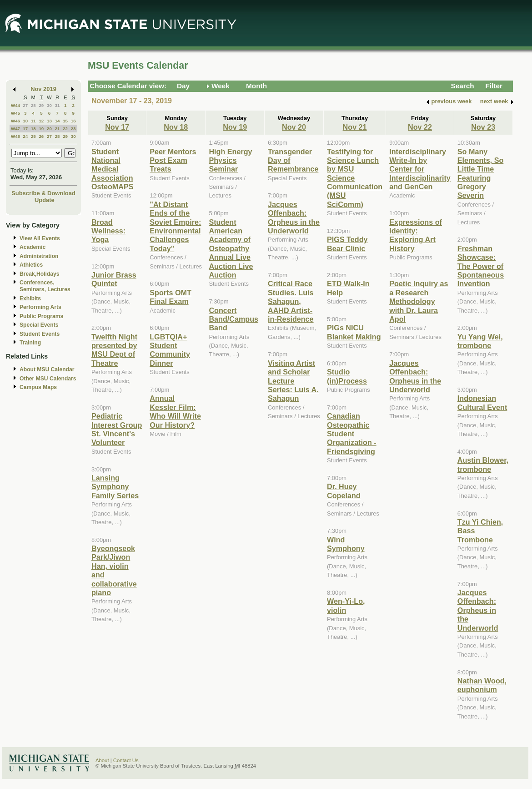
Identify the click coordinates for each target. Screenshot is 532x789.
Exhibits (30, 298)
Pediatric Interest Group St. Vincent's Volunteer (117, 429)
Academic (33, 247)
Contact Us (126, 760)
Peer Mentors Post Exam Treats (173, 160)
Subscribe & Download (43, 193)
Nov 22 (420, 127)
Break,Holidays (40, 274)
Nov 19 (235, 127)
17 (25, 129)
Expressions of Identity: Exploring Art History (416, 235)
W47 (15, 129)
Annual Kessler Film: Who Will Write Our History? (175, 411)
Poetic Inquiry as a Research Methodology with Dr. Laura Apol (419, 301)
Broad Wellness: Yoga (108, 231)
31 (58, 105)
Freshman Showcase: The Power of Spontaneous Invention (481, 266)
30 (49, 105)
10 (25, 121)
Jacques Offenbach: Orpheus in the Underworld (294, 217)
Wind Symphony (346, 544)
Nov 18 (176, 127)
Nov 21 (355, 127)
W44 (15, 105)
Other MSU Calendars (48, 379)
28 (33, 105)
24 (25, 136)
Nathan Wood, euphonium (482, 685)
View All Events (40, 238)
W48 (15, 136)
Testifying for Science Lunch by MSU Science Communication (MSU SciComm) (355, 178)
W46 (15, 121)
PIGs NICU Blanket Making (354, 332)
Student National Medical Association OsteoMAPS (112, 169)
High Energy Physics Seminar (230, 160)
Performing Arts (40, 307)
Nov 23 (483, 127)
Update (45, 200)
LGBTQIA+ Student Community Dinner (170, 350)
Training (30, 343)
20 (49, 129)
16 (73, 121)
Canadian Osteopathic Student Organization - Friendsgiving (352, 434)
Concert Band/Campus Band (233, 319)
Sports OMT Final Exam (171, 297)
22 (65, 129)
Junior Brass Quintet (114, 279)
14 (58, 121)
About (102, 760)
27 (25, 105)
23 (73, 129)
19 (41, 129)
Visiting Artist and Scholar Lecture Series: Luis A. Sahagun (293, 381)
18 (33, 129)
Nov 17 (117, 127)
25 (33, 136)
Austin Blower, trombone (483, 464)
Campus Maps (38, 387)
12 (41, 121)
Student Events (40, 334)
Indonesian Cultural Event (482, 402)
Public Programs (41, 316)
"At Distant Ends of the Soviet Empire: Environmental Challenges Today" (175, 226)
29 (41, 105)
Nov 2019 (43, 89)
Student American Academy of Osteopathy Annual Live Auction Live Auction (231, 248)
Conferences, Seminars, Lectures (45, 286)
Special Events (39, 325)
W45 (15, 113)
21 (58, 129)
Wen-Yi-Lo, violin (346, 605)
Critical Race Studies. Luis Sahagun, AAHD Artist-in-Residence (291, 301)
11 (33, 121)
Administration (39, 256)
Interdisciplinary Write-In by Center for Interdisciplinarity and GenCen (420, 169)
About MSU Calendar (47, 369)
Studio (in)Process (347, 376)
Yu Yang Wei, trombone (480, 341)
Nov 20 (294, 127)
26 (41, 136)
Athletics (31, 265)
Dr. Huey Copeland (344, 491)
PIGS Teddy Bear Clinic (347, 244)
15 (65, 121)
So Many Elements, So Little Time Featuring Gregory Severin (480, 174)
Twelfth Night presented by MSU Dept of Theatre (114, 350)
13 (49, 121)
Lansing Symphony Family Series (115, 487)
